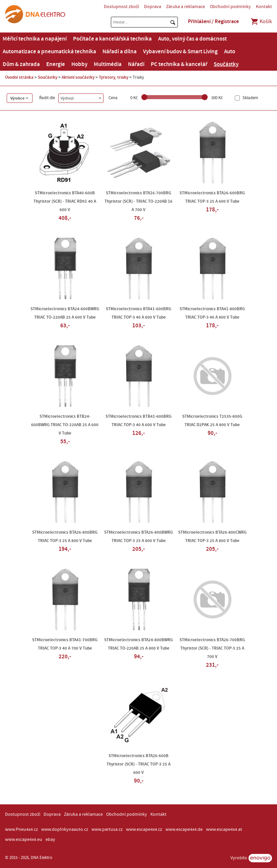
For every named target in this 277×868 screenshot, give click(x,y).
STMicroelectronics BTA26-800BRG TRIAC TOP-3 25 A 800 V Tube (65, 537)
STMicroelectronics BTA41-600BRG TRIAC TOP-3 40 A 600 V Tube (138, 313)
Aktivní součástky (78, 77)
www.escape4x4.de (184, 829)
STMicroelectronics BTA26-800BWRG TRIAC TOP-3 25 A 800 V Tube (138, 537)
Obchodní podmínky (230, 7)
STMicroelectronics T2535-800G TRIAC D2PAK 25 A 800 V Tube (212, 421)
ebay (50, 840)
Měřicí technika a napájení (35, 39)
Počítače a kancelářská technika (112, 39)
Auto (230, 52)
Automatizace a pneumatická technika (49, 52)
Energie (56, 64)
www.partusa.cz (107, 829)
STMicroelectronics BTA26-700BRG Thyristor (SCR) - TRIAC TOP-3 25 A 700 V (212, 648)
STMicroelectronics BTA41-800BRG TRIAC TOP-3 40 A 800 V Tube (212, 313)
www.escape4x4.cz (144, 829)
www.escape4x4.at (224, 829)
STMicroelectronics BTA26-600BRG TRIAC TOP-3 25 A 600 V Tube (212, 197)
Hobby (79, 64)
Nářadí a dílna (120, 52)
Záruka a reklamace (186, 7)
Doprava (153, 7)
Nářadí (136, 64)
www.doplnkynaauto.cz (65, 829)
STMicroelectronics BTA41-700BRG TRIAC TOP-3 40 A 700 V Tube (65, 644)
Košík (261, 21)
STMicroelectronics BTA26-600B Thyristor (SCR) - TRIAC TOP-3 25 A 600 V (138, 764)
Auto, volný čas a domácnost (192, 39)
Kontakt (264, 7)
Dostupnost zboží (121, 7)
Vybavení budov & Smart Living (180, 52)
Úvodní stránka (19, 77)
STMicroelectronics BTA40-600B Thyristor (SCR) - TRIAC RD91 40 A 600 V (65, 201)
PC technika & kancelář (179, 64)
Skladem (250, 98)
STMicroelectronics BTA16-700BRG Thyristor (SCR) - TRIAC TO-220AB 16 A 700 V (138, 201)
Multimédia (108, 64)
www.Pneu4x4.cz (21, 829)
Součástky (226, 64)
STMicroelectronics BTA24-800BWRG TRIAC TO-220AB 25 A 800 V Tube (138, 644)
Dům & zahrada (21, 64)
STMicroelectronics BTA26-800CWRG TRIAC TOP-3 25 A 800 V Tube (212, 537)
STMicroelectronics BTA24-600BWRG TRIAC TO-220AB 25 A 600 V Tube (65, 313)
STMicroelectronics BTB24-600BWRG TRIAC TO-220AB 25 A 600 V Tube (65, 425)
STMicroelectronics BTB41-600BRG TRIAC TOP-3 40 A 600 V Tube (138, 421)
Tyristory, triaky (114, 77)
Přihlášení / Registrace (213, 21)
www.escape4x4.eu (24, 840)
